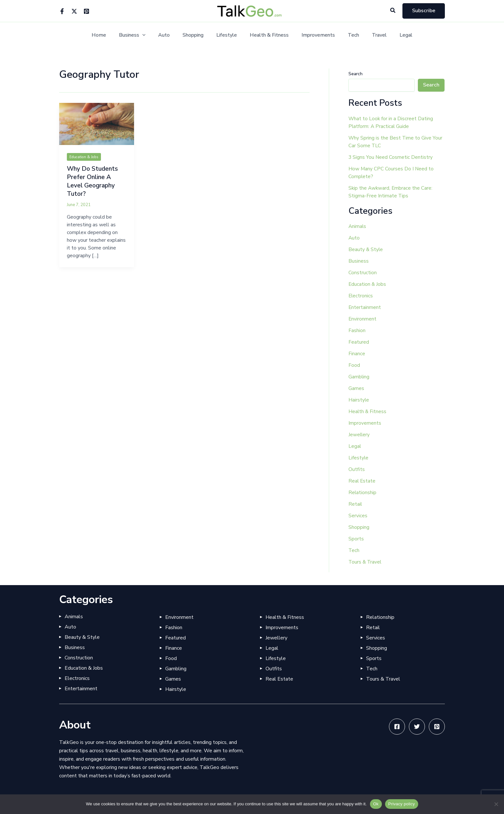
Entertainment (365, 307)
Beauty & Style (366, 249)
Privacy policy (402, 804)
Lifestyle (228, 35)
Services (358, 516)
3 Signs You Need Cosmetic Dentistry (391, 157)
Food (354, 365)
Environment (363, 319)
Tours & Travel (365, 562)
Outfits (357, 469)
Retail (355, 504)
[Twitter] (74, 11)
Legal (394, 35)
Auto (170, 35)
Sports (356, 539)
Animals (358, 226)
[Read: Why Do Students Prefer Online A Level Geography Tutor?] (97, 124)
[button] (393, 11)
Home (110, 35)
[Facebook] (62, 11)
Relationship (363, 493)
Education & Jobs (85, 157)
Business (141, 35)
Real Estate (362, 481)
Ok (376, 804)
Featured (359, 342)
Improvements (314, 35)
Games (356, 388)
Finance (357, 354)
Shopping (197, 35)
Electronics (361, 296)
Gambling (359, 377)
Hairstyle (359, 400)
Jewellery (359, 435)
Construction (363, 273)
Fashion (357, 330)
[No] (496, 804)
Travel (370, 35)
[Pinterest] (86, 11)
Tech (347, 35)
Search (355, 74)
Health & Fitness (268, 35)
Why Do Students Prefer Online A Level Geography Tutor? (93, 181)
